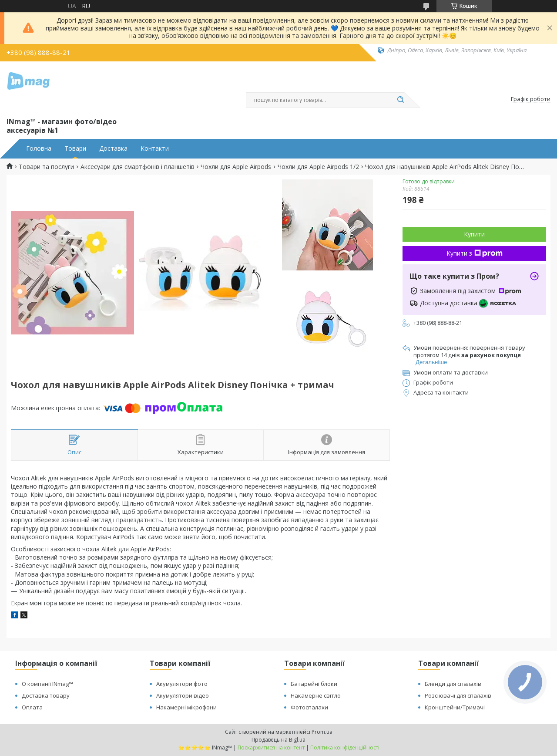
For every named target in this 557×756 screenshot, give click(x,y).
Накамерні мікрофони (186, 707)
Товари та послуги (46, 167)
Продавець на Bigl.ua (278, 740)
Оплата (32, 707)
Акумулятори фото (182, 684)
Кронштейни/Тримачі (455, 707)
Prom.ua (322, 732)
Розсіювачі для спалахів (458, 695)
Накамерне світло (316, 695)
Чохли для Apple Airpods (236, 167)
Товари (75, 148)
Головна (39, 148)
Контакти (155, 148)
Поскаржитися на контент (271, 748)
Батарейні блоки (314, 684)
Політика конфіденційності (345, 748)
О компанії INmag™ (47, 684)
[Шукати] (400, 100)
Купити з (475, 253)
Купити (474, 234)
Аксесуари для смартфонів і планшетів (138, 167)
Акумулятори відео (183, 695)
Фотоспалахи (309, 707)
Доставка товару (46, 695)
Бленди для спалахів (453, 684)
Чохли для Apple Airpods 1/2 (318, 167)
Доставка (113, 148)
